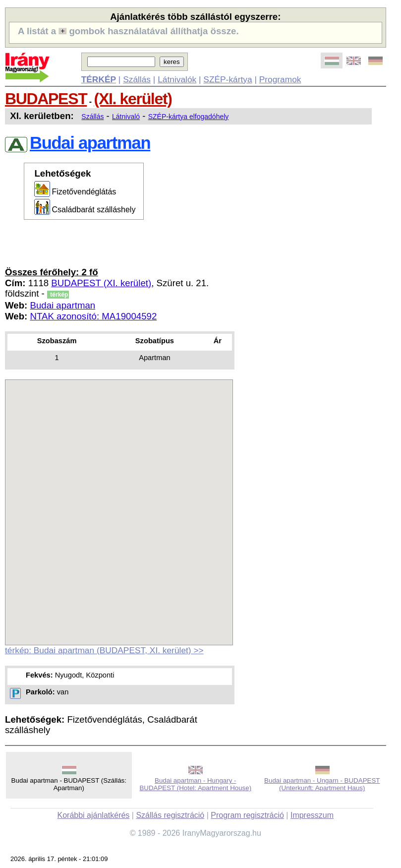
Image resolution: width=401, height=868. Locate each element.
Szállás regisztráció (170, 815)
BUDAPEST (46, 99)
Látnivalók (177, 79)
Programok (280, 79)
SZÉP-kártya (228, 79)
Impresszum (312, 815)
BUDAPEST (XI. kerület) (101, 283)
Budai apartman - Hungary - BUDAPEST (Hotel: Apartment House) (195, 784)
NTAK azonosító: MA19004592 (93, 316)
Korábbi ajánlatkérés (93, 815)
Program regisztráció (247, 815)
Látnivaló (126, 117)
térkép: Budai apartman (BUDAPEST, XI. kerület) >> (104, 650)
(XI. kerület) (133, 99)
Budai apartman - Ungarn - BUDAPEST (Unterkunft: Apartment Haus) (322, 784)
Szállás (137, 79)
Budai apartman (62, 305)
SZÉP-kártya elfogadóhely (189, 117)
